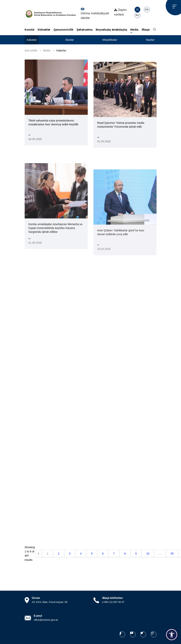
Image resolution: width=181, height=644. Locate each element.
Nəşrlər (150, 40)
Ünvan (36, 598)
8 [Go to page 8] (125, 554)
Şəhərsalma (84, 30)
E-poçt (38, 616)
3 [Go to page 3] (70, 554)
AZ (137, 10)
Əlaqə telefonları (112, 598)
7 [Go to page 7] (114, 554)
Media (134, 30)
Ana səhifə (31, 50)
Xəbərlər (32, 40)
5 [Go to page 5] (92, 554)
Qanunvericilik (63, 30)
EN (147, 10)
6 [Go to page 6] (103, 554)
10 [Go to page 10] (148, 554)
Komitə (30, 30)
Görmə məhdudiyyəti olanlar (95, 14)
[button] (172, 635)
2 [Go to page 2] (59, 554)
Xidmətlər (44, 30)
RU (137, 15)
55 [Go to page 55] (172, 554)
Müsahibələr (110, 40)
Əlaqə (146, 30)
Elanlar (70, 40)
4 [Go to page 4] (81, 554)
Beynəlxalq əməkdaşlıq (111, 30)
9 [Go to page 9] (136, 554)
